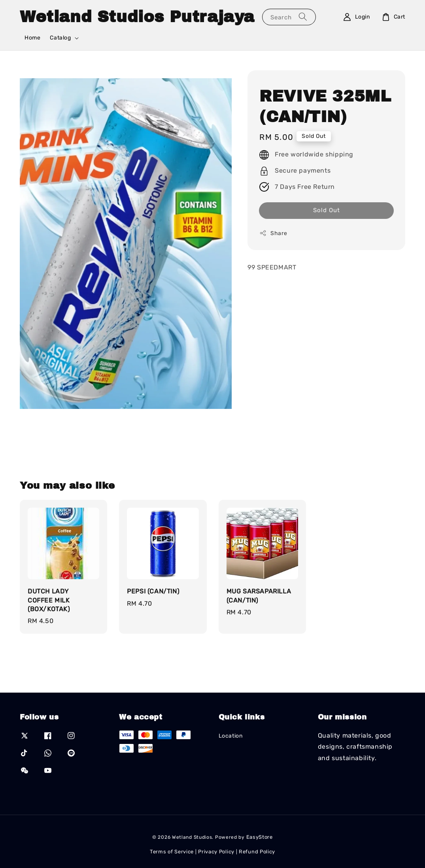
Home (32, 38)
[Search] (303, 17)
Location (231, 736)
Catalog (60, 38)
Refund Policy (257, 852)
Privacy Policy (216, 852)
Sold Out (327, 210)
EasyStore (260, 837)
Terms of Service (172, 852)
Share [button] (273, 233)
